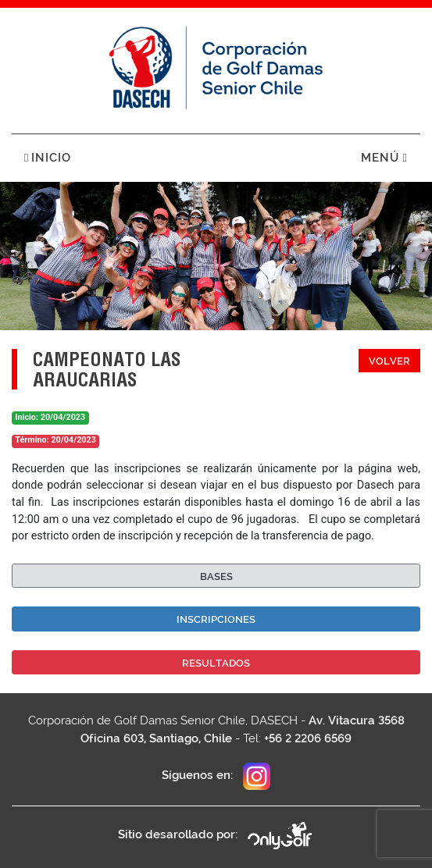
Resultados (216, 663)
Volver (389, 361)
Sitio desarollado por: (216, 836)
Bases (216, 576)
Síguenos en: (216, 776)
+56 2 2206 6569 (308, 738)
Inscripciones (216, 619)
